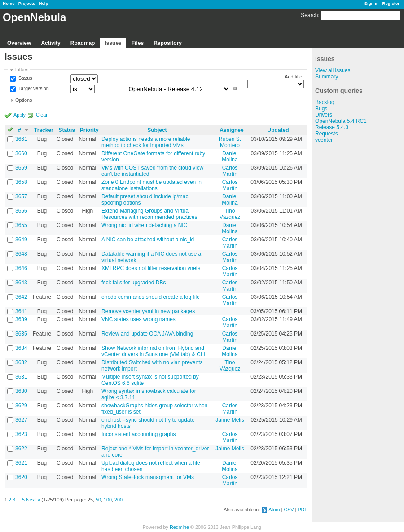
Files (138, 43)
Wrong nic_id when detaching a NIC (144, 225)
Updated (278, 130)
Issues (113, 43)
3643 (21, 283)
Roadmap (83, 43)
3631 (21, 377)
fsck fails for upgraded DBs (134, 283)
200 (119, 500)
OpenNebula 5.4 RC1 (341, 121)
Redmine (179, 527)
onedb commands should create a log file (151, 297)
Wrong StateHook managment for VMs (148, 477)
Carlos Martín (230, 171)
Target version (33, 88)
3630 (21, 391)
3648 (21, 254)
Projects (27, 3)
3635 (21, 334)
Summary (327, 77)
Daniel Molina (230, 157)
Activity (50, 43)
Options (24, 100)
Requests (327, 134)
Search (309, 15)
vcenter (324, 140)
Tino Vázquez (230, 214)
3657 (21, 196)
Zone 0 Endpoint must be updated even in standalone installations (151, 185)
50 (98, 500)
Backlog (325, 102)
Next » (33, 500)
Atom (274, 510)
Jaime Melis (230, 420)
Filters (22, 70)
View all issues (333, 70)
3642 (21, 297)
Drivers (324, 115)
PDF (303, 510)
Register (391, 3)
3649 (21, 240)
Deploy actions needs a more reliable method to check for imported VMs (146, 142)
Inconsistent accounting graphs (138, 434)
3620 (21, 477)
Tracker (44, 130)
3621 (21, 463)
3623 (21, 434)
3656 (21, 211)
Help (44, 3)
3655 (21, 225)
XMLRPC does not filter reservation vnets (151, 268)
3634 (21, 348)
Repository (168, 43)
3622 (21, 449)
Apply (20, 115)
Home (9, 3)
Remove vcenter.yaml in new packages (148, 311)
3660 (21, 153)
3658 (21, 182)
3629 (21, 406)
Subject (157, 130)
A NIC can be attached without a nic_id (148, 240)
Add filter (294, 77)
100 (108, 500)
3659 (21, 168)
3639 (21, 319)
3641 (21, 311)
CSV (289, 510)
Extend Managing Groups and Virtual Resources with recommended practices (149, 214)
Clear (42, 115)
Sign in (372, 3)
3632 (21, 362)
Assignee (231, 130)
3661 (21, 139)
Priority (89, 130)
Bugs (321, 109)
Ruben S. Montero (230, 142)
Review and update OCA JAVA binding (147, 334)
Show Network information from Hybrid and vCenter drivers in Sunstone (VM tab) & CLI (153, 351)
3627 (21, 420)
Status (25, 78)
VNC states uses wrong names (138, 319)
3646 (21, 268)
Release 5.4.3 (332, 127)
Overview (19, 43)
